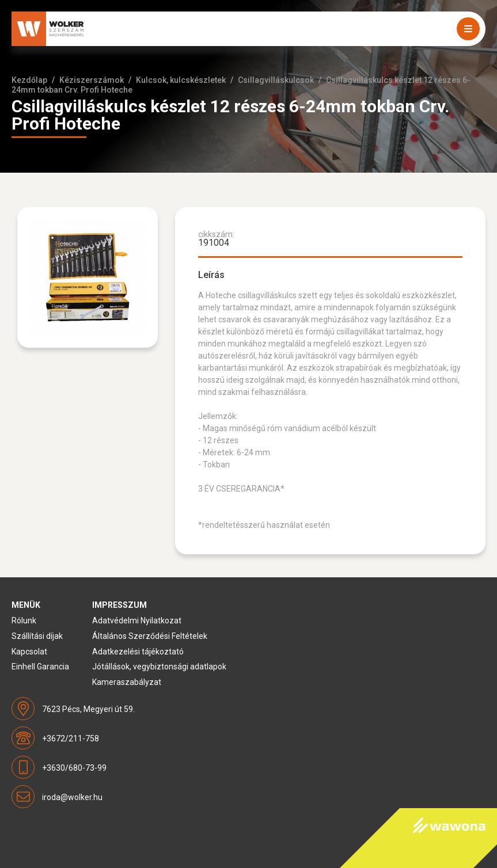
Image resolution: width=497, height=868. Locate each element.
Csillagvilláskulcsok (276, 80)
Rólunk (24, 620)
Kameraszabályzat (127, 682)
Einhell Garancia (40, 667)
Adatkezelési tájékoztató (138, 652)
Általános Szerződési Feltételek (150, 636)
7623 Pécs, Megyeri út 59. (88, 709)
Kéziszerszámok (92, 80)
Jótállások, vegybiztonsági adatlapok (159, 667)
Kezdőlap (29, 80)
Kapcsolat (29, 652)
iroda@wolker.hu (72, 797)
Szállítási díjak (37, 636)
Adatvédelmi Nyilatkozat (137, 620)
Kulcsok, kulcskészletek (181, 80)
